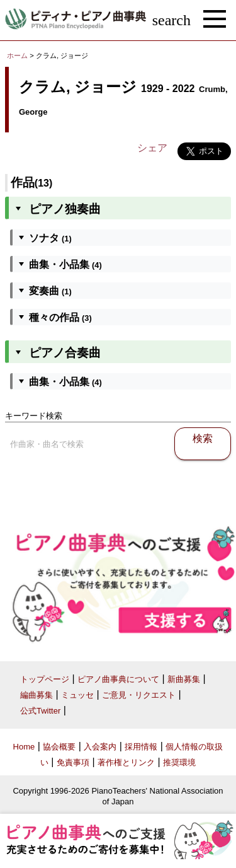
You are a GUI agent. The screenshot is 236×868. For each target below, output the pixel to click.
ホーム (17, 55)
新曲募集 (184, 679)
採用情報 (141, 747)
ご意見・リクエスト (139, 695)
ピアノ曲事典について (118, 679)
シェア (152, 148)
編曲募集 (37, 695)
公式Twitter (40, 711)
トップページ (45, 679)
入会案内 (100, 747)
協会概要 (59, 747)
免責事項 (73, 762)
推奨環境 (179, 762)
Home (24, 747)
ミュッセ (77, 695)
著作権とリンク (126, 762)
